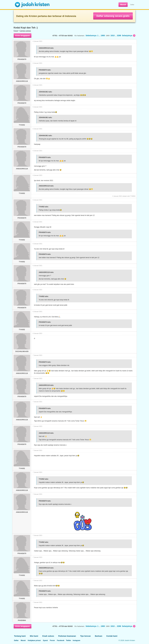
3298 (119, 36)
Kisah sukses (48, 636)
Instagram (76, 640)
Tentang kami (20, 636)
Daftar (132, 5)
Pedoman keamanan (67, 636)
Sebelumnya (91, 36)
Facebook (61, 640)
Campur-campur (25, 31)
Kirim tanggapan (23, 36)
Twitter (68, 640)
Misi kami (34, 636)
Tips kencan (85, 636)
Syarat (45, 640)
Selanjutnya (129, 36)
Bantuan (99, 636)
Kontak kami (112, 636)
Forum (16, 31)
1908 (103, 36)
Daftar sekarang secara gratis (113, 16)
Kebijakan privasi (34, 640)
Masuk (123, 5)
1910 (113, 36)
